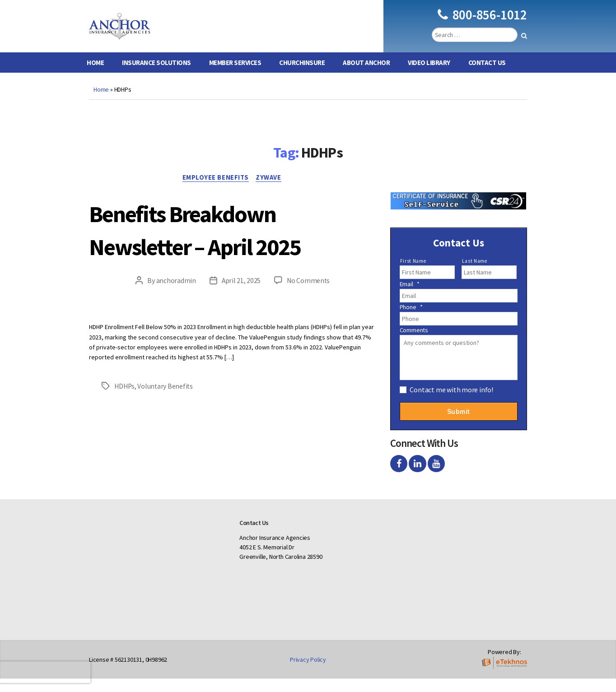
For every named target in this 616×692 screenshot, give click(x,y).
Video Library (429, 76)
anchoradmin (175, 295)
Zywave (271, 192)
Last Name (475, 274)
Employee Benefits (215, 192)
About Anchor (366, 76)
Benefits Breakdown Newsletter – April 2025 (223, 243)
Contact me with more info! (451, 403)
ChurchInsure (302, 76)
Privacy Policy (308, 673)
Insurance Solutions (156, 76)
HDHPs (125, 400)
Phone (411, 320)
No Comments (309, 295)
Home (95, 76)
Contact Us (487, 76)
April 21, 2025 (240, 295)
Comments (414, 344)
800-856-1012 (482, 21)
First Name (413, 274)
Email (410, 297)
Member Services (235, 76)
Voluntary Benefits (167, 400)
